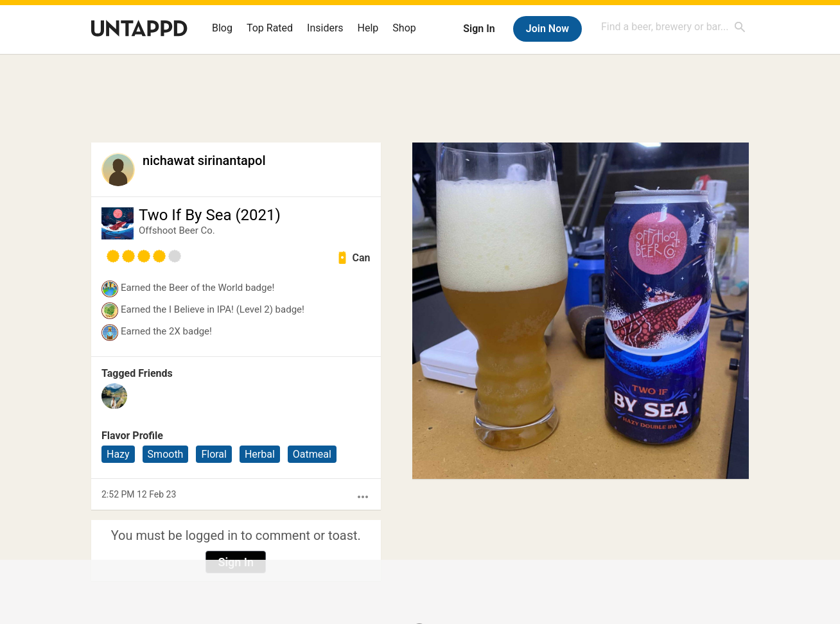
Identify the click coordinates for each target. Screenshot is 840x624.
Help (368, 28)
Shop (404, 28)
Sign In (479, 29)
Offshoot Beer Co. (177, 230)
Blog (222, 28)
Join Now (547, 29)
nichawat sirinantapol (204, 160)
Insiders (325, 28)
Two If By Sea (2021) (210, 215)
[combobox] (674, 27)
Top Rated (270, 28)
